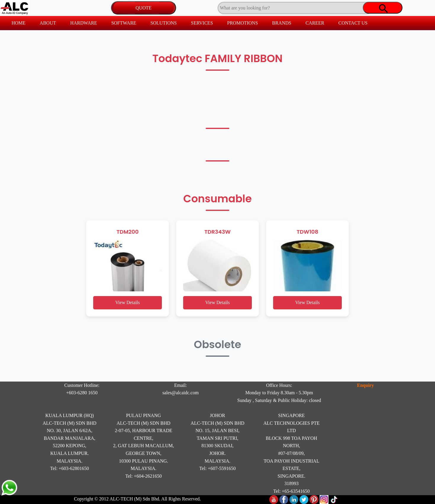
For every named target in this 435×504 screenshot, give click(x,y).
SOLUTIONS (163, 23)
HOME (18, 23)
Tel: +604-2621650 (144, 476)
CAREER (315, 23)
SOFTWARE (124, 23)
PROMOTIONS (243, 23)
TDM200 (128, 232)
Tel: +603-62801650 (70, 468)
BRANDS (282, 23)
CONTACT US (353, 23)
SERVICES (202, 23)
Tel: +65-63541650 (292, 491)
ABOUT (48, 23)
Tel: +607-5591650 (218, 468)
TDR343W (218, 232)
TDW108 (308, 232)
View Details (127, 302)
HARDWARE (84, 23)
